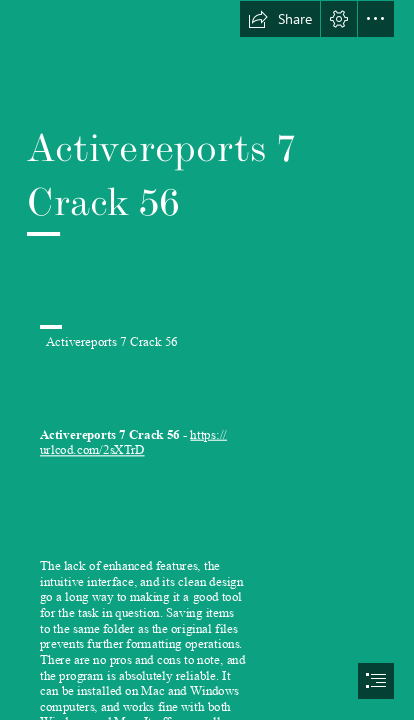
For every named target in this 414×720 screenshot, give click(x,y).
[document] (207, 360)
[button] (280, 19)
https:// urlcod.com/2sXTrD (133, 442)
